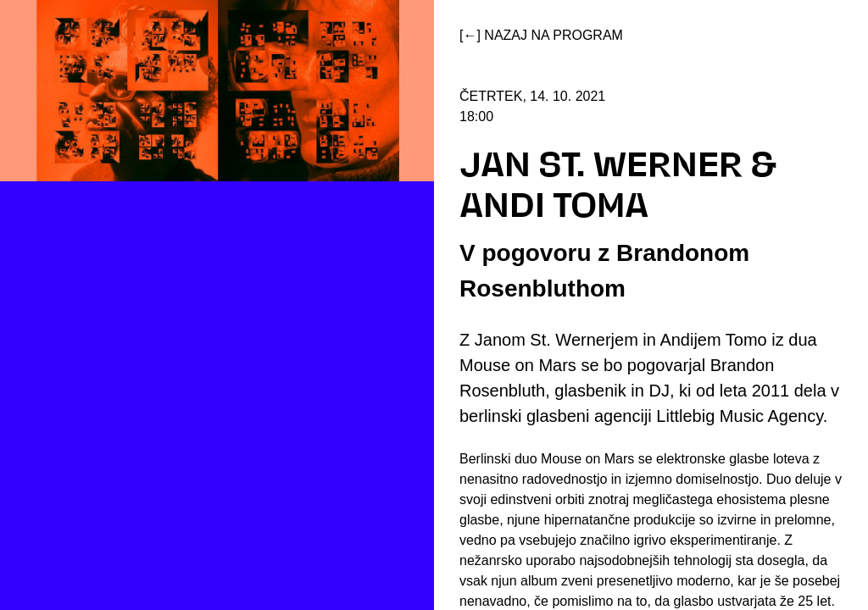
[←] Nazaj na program (541, 35)
